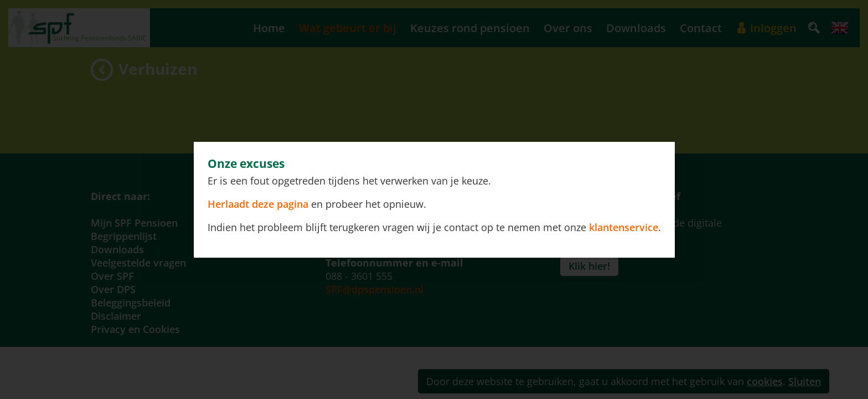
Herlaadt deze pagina (259, 204)
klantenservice (624, 227)
